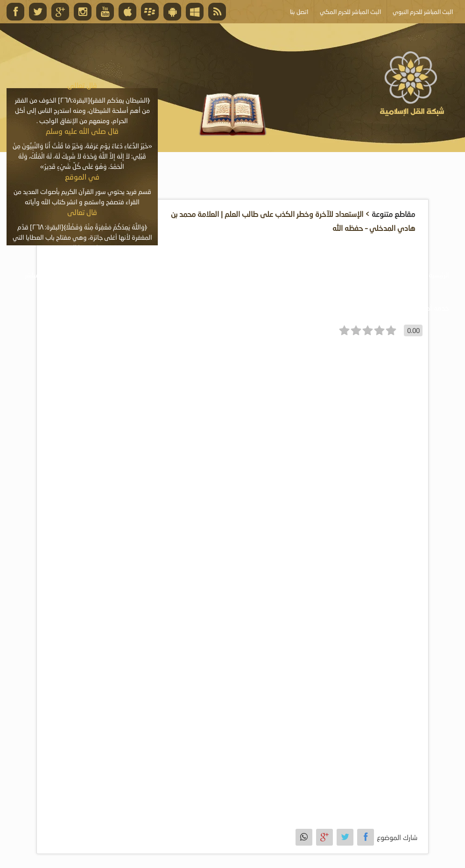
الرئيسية (439, 275)
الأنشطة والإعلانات (105, 275)
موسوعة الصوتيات (382, 275)
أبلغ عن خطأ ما (348, 308)
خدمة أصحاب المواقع (419, 308)
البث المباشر (41, 275)
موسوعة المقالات (178, 275)
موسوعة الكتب (246, 275)
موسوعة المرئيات (312, 275)
